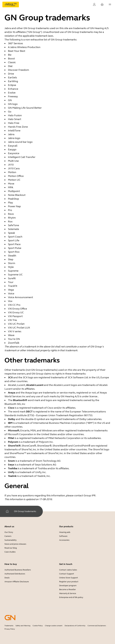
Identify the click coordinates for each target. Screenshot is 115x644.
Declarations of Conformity (75, 626)
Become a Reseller (68, 589)
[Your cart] (102, 4)
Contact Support (67, 574)
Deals (7, 578)
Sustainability (10, 540)
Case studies (10, 552)
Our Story (9, 532)
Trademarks (9, 626)
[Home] (7, 511)
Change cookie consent (54, 626)
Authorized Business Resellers (18, 570)
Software (63, 536)
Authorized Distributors (15, 574)
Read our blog (11, 548)
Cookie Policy (38, 626)
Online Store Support (69, 578)
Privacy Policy (10, 629)
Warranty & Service (68, 593)
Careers (8, 536)
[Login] (94, 4)
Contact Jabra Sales (68, 570)
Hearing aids (65, 532)
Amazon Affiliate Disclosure (17, 582)
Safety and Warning (23, 626)
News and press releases (15, 544)
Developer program (68, 586)
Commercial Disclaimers (97, 626)
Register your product (69, 582)
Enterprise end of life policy (71, 597)
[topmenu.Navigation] (110, 4)
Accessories (64, 540)
